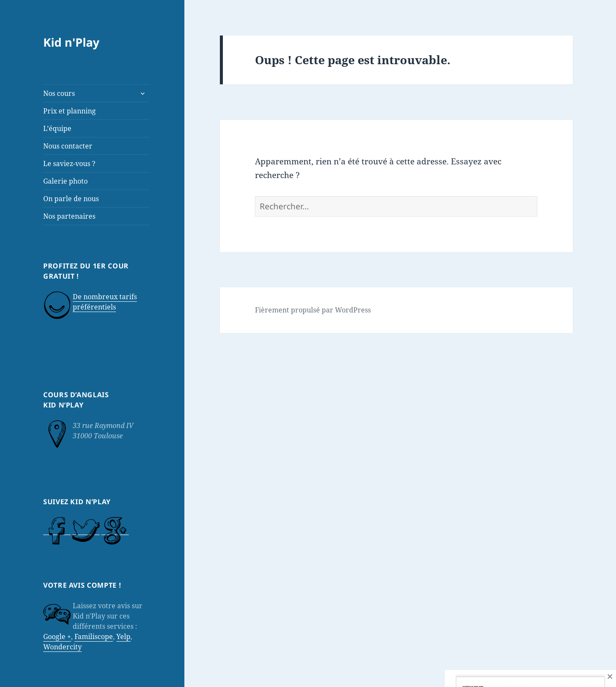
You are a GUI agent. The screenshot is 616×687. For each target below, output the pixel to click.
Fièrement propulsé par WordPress (313, 310)
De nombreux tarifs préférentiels (105, 302)
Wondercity (62, 647)
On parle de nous (71, 199)
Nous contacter (68, 146)
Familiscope (94, 636)
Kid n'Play (71, 42)
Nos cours (59, 93)
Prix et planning (70, 111)
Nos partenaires (69, 216)
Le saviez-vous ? (69, 164)
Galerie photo (65, 181)
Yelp (123, 636)
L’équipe (57, 128)
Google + (57, 636)
